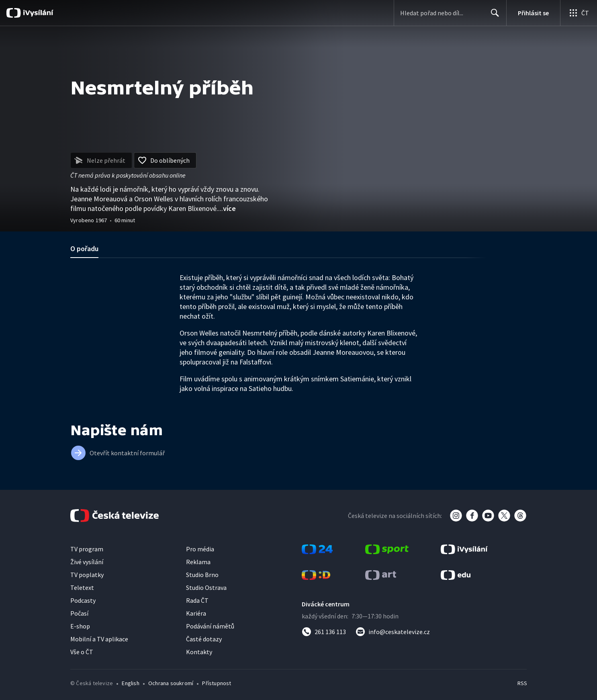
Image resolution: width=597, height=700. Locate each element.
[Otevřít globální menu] (579, 13)
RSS (522, 683)
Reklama (198, 562)
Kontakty (199, 652)
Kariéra (196, 613)
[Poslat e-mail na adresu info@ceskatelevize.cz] (393, 632)
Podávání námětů (210, 626)
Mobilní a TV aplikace (99, 639)
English (130, 683)
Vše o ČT (82, 652)
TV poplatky (87, 575)
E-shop (80, 626)
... (227, 208)
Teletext (82, 587)
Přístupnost (217, 683)
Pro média (200, 549)
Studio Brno (202, 575)
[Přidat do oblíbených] (165, 160)
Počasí (79, 613)
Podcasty (83, 600)
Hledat (493, 16)
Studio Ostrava (206, 587)
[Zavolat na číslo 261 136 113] (324, 632)
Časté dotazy (204, 639)
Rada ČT (197, 600)
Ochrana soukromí (171, 683)
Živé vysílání (87, 562)
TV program (87, 549)
